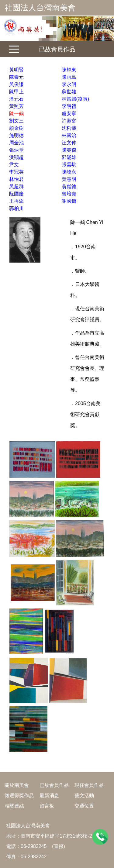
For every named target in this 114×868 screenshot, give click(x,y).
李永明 (69, 84)
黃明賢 (16, 70)
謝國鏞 (69, 201)
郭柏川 (16, 208)
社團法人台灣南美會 (40, 8)
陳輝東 (69, 70)
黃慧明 (69, 179)
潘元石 (16, 99)
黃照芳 (16, 106)
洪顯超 (16, 157)
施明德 (16, 135)
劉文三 (16, 121)
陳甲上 (16, 92)
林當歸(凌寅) (76, 99)
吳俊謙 (16, 84)
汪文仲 (69, 143)
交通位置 (84, 806)
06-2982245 (34, 846)
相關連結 (14, 806)
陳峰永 (69, 172)
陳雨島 (69, 77)
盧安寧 (69, 114)
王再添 (16, 201)
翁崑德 (69, 186)
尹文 (14, 165)
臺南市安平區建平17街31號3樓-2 (56, 836)
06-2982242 (34, 857)
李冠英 (16, 172)
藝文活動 (84, 796)
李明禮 (69, 106)
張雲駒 (69, 165)
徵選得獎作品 (19, 796)
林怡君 (16, 179)
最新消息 (49, 796)
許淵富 (69, 121)
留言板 (47, 806)
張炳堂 (16, 150)
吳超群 (16, 186)
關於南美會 (17, 785)
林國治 (69, 135)
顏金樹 (16, 128)
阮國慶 (16, 194)
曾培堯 (69, 194)
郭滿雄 (69, 157)
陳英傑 (69, 150)
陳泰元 (16, 77)
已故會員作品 (57, 49)
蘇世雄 (69, 92)
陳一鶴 (16, 114)
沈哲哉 (69, 128)
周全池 (16, 143)
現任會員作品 (89, 785)
